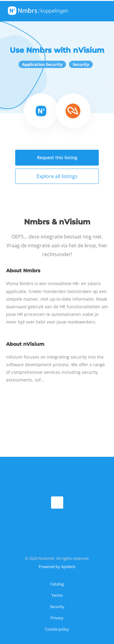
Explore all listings (57, 176)
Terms (57, 595)
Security (57, 606)
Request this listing (57, 157)
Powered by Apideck (57, 567)
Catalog (57, 584)
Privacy (57, 618)
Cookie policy (57, 629)
